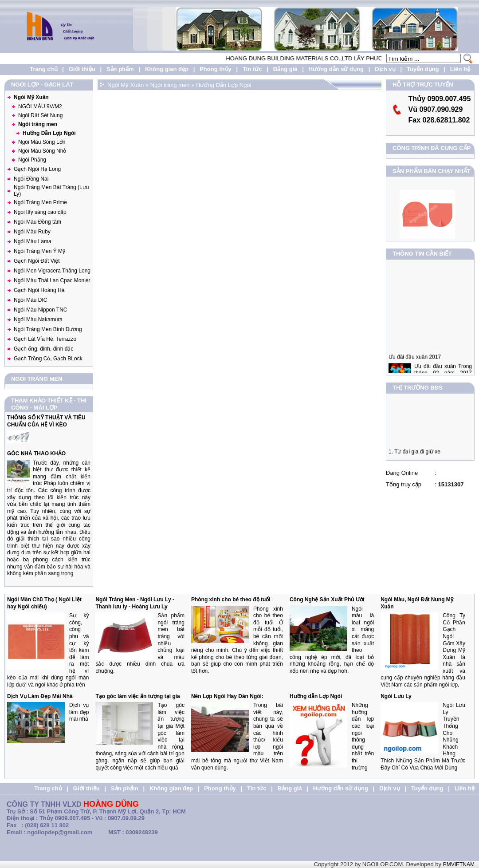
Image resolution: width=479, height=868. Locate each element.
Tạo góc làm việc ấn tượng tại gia (137, 696)
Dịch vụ (385, 69)
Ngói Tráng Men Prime (40, 202)
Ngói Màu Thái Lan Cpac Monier (52, 280)
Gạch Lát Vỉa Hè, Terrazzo (45, 339)
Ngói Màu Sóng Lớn (42, 142)
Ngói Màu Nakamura (38, 320)
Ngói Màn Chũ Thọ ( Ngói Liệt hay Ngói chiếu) (44, 603)
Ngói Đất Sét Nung (40, 115)
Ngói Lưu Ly (396, 696)
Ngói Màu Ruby (32, 232)
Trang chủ (43, 69)
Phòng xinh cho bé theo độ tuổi (231, 600)
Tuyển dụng (423, 69)
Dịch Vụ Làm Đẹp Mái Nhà (40, 696)
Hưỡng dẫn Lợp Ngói (316, 696)
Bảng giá (285, 69)
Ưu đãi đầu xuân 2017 (415, 362)
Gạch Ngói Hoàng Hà (39, 290)
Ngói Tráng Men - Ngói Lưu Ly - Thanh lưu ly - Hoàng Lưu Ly (135, 603)
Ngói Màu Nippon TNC (41, 310)
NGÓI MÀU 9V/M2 (40, 107)
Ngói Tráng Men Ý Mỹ (39, 251)
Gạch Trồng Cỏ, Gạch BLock (48, 359)
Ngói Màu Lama (33, 241)
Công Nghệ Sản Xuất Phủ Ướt (327, 600)
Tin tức (252, 69)
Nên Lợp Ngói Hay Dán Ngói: (227, 696)
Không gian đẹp (167, 69)
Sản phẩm (120, 69)
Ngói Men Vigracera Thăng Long (52, 271)
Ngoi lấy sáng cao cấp (40, 212)
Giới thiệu (82, 69)
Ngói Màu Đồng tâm (37, 222)
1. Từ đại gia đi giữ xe (414, 454)
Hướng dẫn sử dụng (336, 69)
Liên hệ (460, 69)
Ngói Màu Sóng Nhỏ (42, 151)
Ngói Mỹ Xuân (31, 97)
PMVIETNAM (459, 864)
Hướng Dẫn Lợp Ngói (49, 133)
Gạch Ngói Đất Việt (37, 261)
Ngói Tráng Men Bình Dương (48, 329)
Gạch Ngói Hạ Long (37, 169)
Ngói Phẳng (32, 160)
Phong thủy (216, 69)
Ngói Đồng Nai (31, 179)
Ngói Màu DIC (30, 300)
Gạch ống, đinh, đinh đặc (43, 349)
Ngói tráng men (38, 124)
